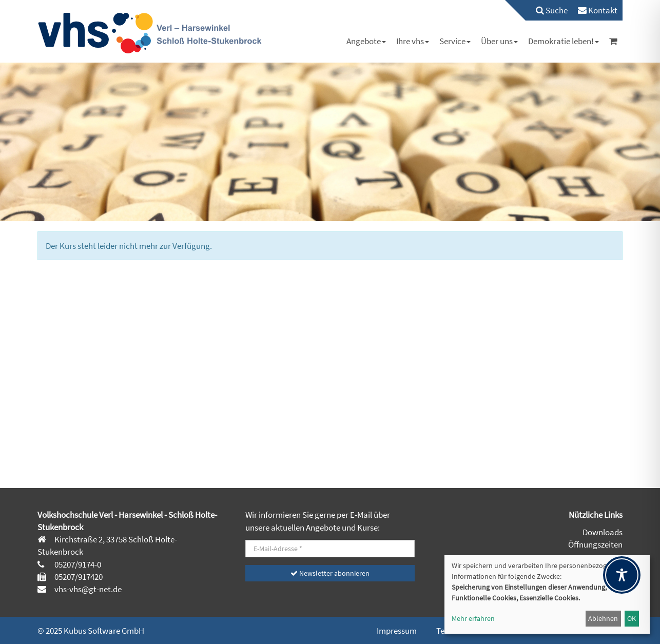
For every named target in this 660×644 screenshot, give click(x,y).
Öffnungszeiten (595, 544)
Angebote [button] (366, 41)
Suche (552, 10)
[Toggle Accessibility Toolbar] (622, 575)
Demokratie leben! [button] (564, 41)
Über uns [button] (499, 41)
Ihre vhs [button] (413, 41)
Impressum (397, 631)
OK (632, 618)
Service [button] (455, 41)
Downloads (603, 532)
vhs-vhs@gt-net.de (87, 589)
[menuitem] (547, 10)
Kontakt (598, 10)
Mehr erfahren (473, 618)
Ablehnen (603, 618)
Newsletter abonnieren (330, 573)
